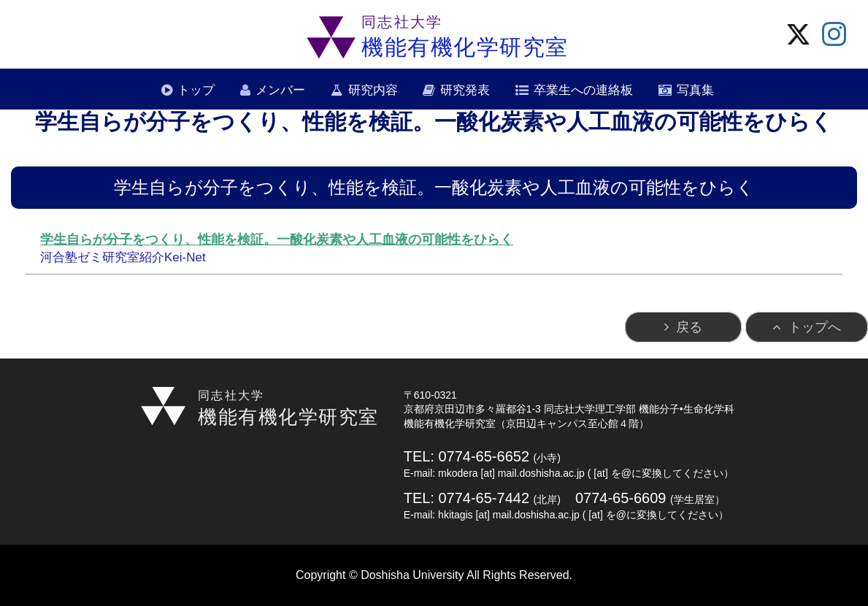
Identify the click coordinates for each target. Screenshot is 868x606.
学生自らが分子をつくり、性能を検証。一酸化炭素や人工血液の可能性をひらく (277, 239)
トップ (196, 90)
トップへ (815, 327)
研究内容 (373, 90)
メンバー (280, 90)
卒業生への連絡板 (583, 90)
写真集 (695, 90)
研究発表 (465, 90)
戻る (689, 327)
